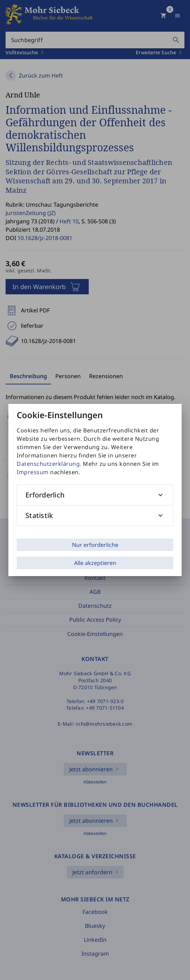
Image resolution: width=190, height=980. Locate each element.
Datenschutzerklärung (48, 464)
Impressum (33, 472)
